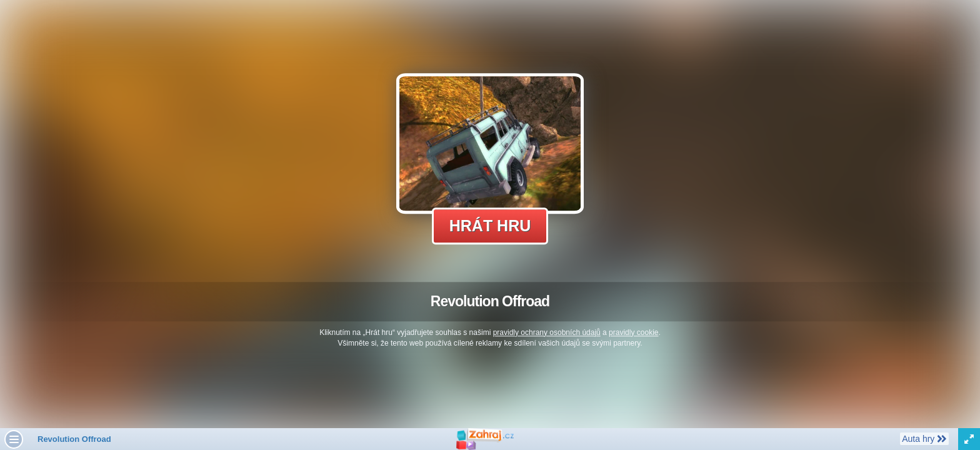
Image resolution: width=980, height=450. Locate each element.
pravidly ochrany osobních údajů (547, 332)
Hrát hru (490, 226)
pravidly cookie (633, 332)
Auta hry (924, 438)
